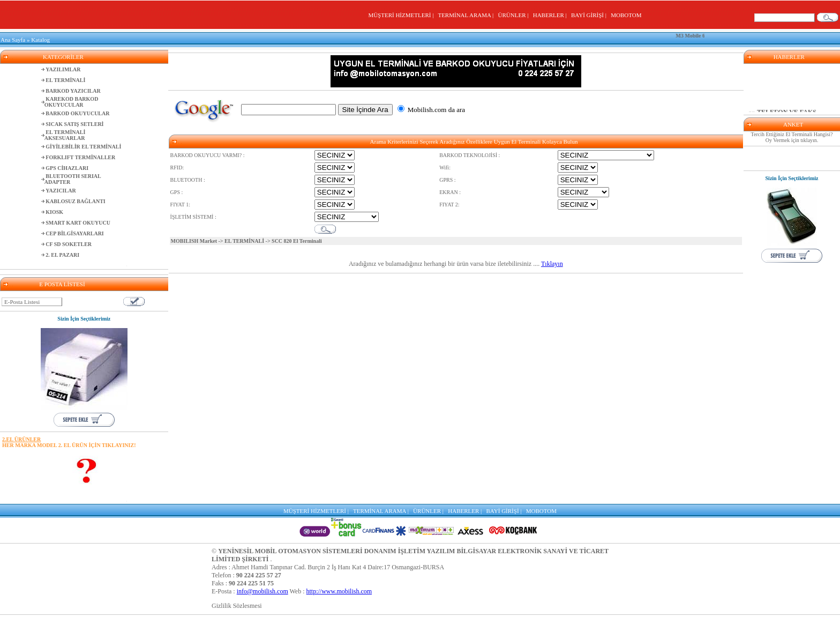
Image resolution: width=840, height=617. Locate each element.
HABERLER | (552, 15)
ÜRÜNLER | (515, 15)
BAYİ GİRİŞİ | (590, 15)
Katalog (40, 40)
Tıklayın (552, 264)
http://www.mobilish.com (339, 591)
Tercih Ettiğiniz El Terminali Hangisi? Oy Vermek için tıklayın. (792, 137)
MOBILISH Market (194, 241)
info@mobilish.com (262, 591)
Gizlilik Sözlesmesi (237, 606)
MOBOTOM (626, 15)
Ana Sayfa (13, 40)
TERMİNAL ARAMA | (467, 15)
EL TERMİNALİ (244, 241)
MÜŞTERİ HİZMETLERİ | (402, 15)
